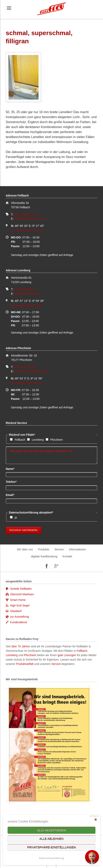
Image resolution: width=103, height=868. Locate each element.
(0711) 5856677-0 (25, 214)
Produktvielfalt (25, 664)
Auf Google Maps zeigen (26, 230)
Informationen (77, 549)
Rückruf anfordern (23, 530)
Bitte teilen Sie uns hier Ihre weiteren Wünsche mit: (52, 455)
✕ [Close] (96, 819)
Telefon (12, 482)
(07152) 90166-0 (24, 289)
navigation (9, 8)
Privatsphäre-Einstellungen (51, 847)
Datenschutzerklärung (51, 858)
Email (12, 495)
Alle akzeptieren (51, 830)
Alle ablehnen (52, 839)
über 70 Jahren (21, 646)
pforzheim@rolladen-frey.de (32, 371)
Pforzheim (57, 440)
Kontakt (67, 556)
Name (12, 469)
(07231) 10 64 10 (25, 367)
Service (59, 549)
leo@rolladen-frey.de (27, 294)
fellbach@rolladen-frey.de (30, 219)
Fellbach (20, 440)
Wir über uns (25, 549)
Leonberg (38, 440)
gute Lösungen (67, 655)
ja (16, 517)
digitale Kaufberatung (44, 556)
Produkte (44, 549)
